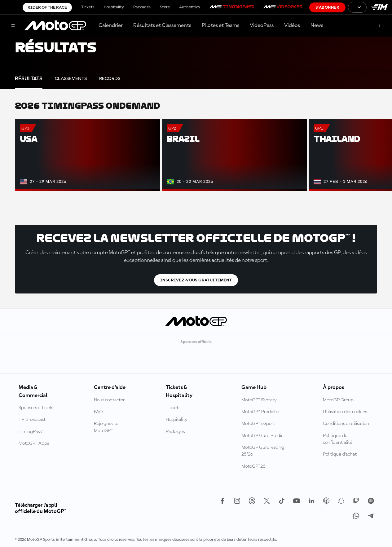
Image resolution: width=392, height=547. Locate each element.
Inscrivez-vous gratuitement (196, 280)
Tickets (88, 7)
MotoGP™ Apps (34, 443)
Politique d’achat (340, 454)
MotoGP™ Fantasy (259, 400)
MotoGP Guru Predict (263, 436)
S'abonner (327, 7)
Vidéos (292, 25)
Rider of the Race (47, 7)
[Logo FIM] (379, 7)
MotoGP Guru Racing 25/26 (263, 451)
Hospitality (114, 7)
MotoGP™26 (253, 466)
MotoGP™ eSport (258, 424)
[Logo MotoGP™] (55, 26)
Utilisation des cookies (345, 412)
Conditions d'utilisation (346, 424)
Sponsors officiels (36, 408)
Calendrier (111, 25)
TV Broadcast (32, 420)
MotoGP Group (338, 400)
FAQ (98, 412)
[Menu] (13, 26)
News (317, 25)
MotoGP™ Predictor (261, 412)
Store (165, 7)
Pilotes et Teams (220, 25)
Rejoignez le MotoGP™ (106, 427)
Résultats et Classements (162, 25)
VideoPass (262, 25)
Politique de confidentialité (338, 439)
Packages (142, 7)
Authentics (189, 7)
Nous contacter (109, 400)
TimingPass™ (31, 432)
